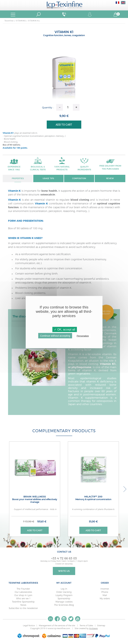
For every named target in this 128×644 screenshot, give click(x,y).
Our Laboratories (23, 592)
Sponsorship (64, 599)
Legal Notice (29, 626)
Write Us (64, 571)
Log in (64, 589)
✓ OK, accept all (65, 329)
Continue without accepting (55, 336)
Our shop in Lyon (23, 596)
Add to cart (64, 125)
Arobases (93, 629)
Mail (105, 596)
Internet (105, 589)
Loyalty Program (64, 596)
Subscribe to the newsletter (23, 609)
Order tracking (64, 592)
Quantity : (48, 107)
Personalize (83, 336)
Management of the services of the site (57, 626)
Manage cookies (64, 602)
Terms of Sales (86, 626)
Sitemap (101, 626)
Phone (105, 592)
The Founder (23, 589)
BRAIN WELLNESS (35, 499)
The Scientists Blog (64, 605)
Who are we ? (23, 599)
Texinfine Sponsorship (23, 602)
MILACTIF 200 (93, 498)
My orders (105, 599)
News (23, 605)
